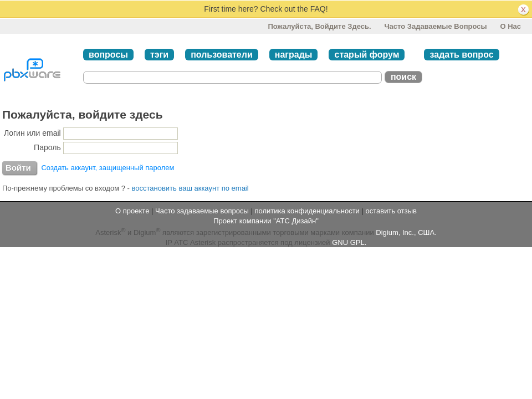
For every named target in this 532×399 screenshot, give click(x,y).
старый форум (367, 55)
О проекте (132, 211)
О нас (510, 26)
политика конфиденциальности (307, 211)
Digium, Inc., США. (406, 233)
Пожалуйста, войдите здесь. (319, 26)
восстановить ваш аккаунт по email (190, 188)
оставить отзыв (391, 211)
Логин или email (32, 133)
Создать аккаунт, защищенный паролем (108, 168)
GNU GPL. (349, 242)
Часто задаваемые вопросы (435, 26)
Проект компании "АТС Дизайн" (266, 221)
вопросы (108, 55)
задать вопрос (461, 55)
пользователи (222, 55)
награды (294, 55)
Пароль (47, 147)
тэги (159, 55)
